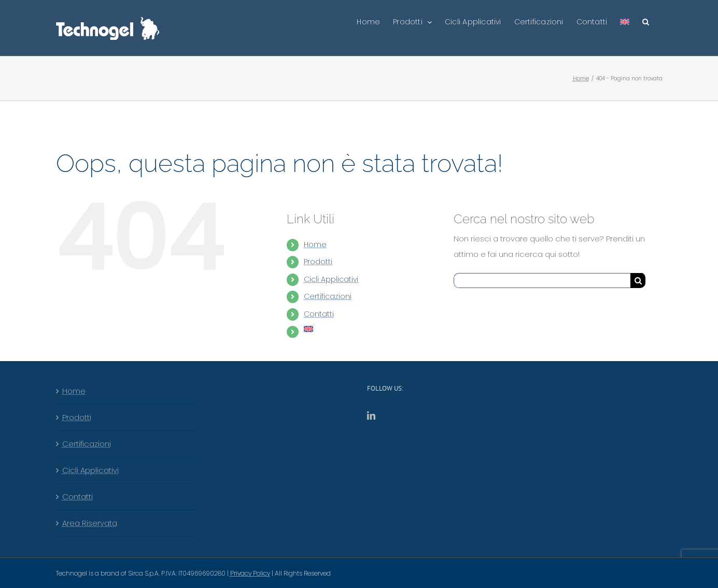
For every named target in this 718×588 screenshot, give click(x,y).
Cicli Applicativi (331, 279)
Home (315, 245)
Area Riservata (90, 523)
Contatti (319, 314)
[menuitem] (625, 22)
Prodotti (318, 262)
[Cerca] (638, 281)
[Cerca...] (542, 281)
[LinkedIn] (371, 415)
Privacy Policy (250, 573)
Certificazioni (328, 296)
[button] (646, 22)
